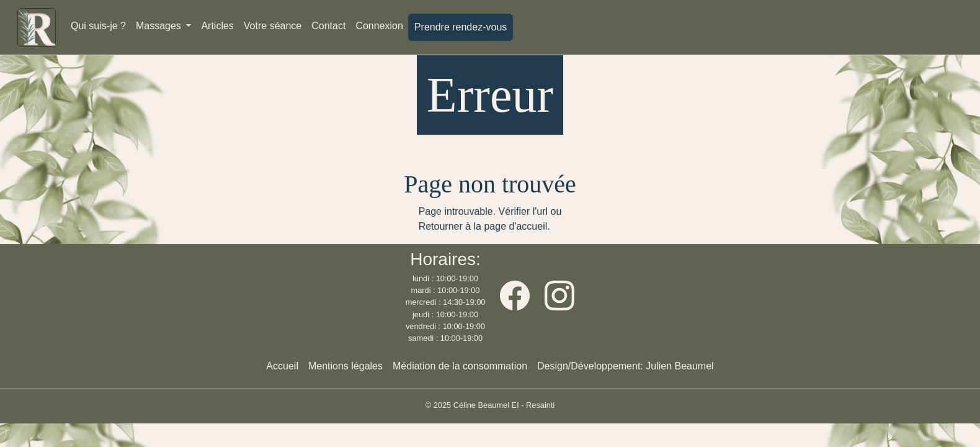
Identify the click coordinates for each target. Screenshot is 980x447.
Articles (217, 26)
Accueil (282, 366)
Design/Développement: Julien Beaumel (626, 366)
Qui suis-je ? (98, 26)
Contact (328, 26)
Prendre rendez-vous (461, 27)
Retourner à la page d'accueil (483, 226)
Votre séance (273, 26)
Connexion (379, 26)
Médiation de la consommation (460, 366)
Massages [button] (160, 26)
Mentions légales (345, 366)
